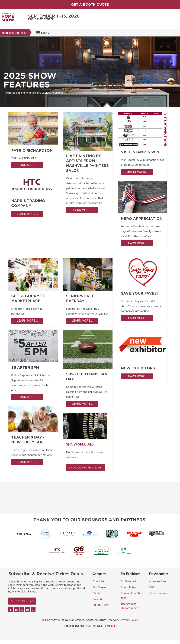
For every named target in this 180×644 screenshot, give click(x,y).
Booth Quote (15, 33)
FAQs (152, 587)
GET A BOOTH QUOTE (90, 4)
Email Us (98, 599)
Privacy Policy (129, 620)
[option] (90, 72)
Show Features (158, 593)
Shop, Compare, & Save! (86, 467)
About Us (98, 581)
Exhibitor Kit (128, 581)
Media (97, 593)
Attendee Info (157, 581)
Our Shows (99, 587)
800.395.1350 (101, 605)
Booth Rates (128, 587)
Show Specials (80, 444)
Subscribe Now (22, 601)
